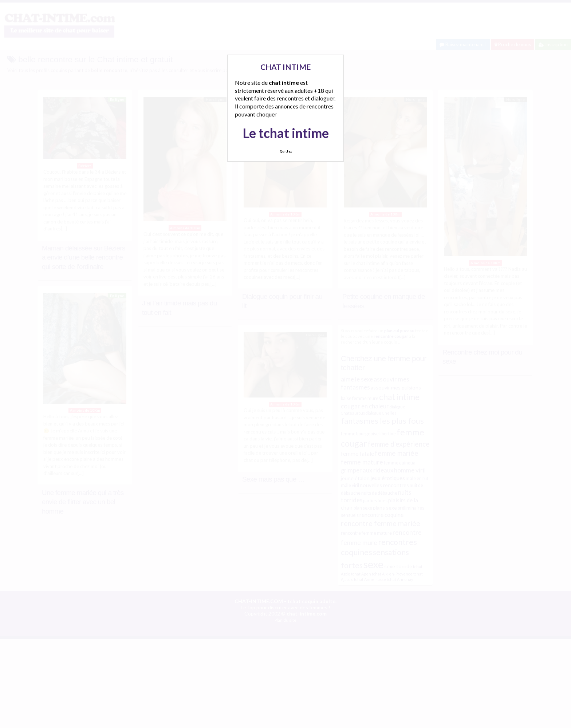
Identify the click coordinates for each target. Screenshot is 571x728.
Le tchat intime (286, 133)
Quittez (286, 151)
